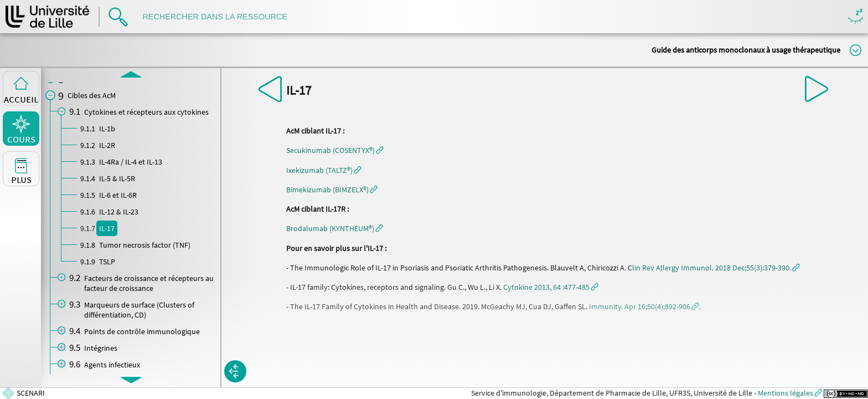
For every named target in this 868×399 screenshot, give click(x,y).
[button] (335, 150)
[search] (220, 17)
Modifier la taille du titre (856, 50)
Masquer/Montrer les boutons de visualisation (856, 17)
